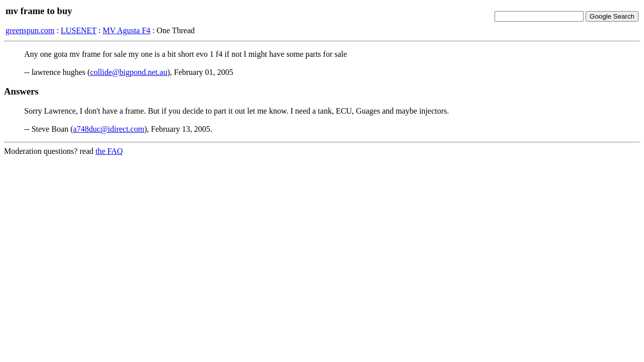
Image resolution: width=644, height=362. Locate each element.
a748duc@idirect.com (108, 129)
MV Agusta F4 (127, 30)
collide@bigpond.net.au (129, 72)
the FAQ (109, 151)
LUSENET (79, 30)
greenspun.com (30, 30)
